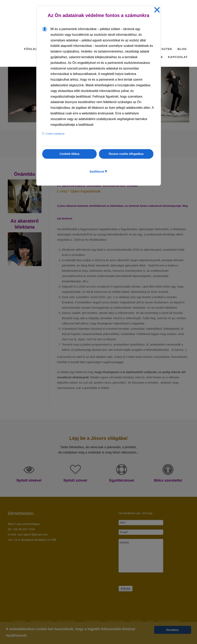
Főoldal (32, 49)
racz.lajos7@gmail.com (32, 534)
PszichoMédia (169, 621)
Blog (182, 49)
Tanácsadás (68, 621)
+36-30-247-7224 (24, 529)
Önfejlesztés (42, 621)
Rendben (173, 630)
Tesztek (165, 49)
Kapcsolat (178, 57)
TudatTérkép (115, 621)
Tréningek (92, 621)
